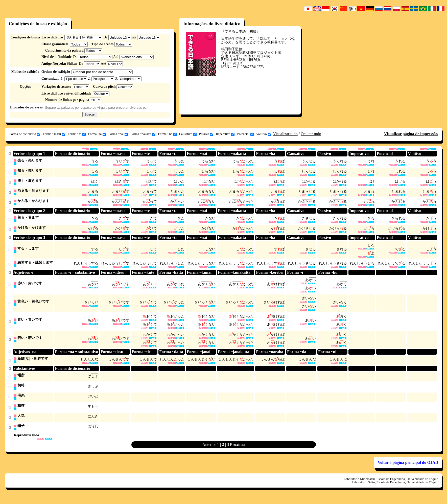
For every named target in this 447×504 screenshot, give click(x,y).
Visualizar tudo (285, 134)
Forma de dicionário (25, 134)
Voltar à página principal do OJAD (408, 469)
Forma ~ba (167, 134)
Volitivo (264, 134)
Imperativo (225, 134)
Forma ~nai (118, 134)
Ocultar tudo (311, 134)
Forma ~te (77, 134)
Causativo (188, 134)
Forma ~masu (54, 134)
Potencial (245, 134)
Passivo (206, 134)
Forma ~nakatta (143, 134)
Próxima (237, 451)
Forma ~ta (97, 134)
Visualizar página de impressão (411, 134)
